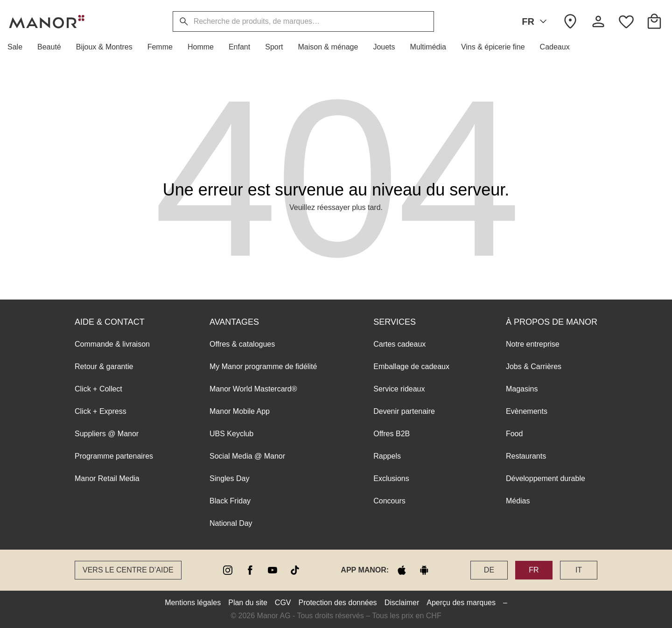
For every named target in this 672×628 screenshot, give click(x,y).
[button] (19, 47)
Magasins (522, 389)
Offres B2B (392, 434)
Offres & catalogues (242, 344)
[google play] (424, 570)
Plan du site (248, 603)
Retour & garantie (104, 366)
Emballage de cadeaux (411, 366)
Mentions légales (193, 603)
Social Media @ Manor (247, 456)
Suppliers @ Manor (107, 434)
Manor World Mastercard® (253, 389)
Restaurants (526, 456)
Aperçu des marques (461, 603)
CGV (283, 603)
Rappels (387, 456)
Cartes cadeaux (399, 344)
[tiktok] (295, 570)
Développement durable (546, 478)
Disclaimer (402, 603)
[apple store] (402, 570)
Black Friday (230, 501)
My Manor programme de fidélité (263, 366)
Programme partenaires (114, 456)
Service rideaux (399, 389)
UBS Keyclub (231, 434)
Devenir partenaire (404, 411)
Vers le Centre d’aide (128, 570)
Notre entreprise (533, 344)
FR (536, 21)
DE (489, 570)
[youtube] (273, 570)
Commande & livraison (112, 344)
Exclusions (391, 478)
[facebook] (250, 570)
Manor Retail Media (107, 478)
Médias (518, 501)
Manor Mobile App (240, 411)
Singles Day (229, 478)
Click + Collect (98, 389)
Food (514, 434)
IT (579, 570)
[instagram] (228, 570)
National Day (231, 523)
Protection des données (338, 603)
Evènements (527, 411)
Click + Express (101, 411)
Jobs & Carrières (534, 366)
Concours (389, 501)
